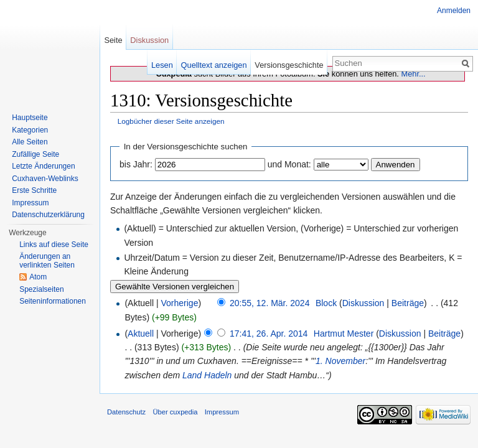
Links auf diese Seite (54, 245)
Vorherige (180, 303)
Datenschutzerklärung (48, 215)
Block (326, 303)
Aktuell (141, 334)
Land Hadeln (207, 375)
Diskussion (363, 303)
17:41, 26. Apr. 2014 (269, 334)
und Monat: (289, 164)
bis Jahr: (136, 164)
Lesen (162, 65)
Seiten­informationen (53, 301)
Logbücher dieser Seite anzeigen (171, 121)
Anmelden (454, 11)
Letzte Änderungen (43, 166)
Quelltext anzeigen (214, 65)
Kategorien (30, 130)
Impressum (30, 203)
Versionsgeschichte (289, 65)
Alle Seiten (30, 142)
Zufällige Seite (35, 154)
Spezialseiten (41, 289)
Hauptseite (30, 118)
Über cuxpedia (175, 412)
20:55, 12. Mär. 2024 (269, 303)
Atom (38, 277)
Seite (113, 40)
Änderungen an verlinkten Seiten (47, 261)
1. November (340, 361)
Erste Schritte (34, 190)
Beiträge (408, 303)
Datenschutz (126, 412)
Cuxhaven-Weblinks (45, 179)
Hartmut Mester (344, 334)
